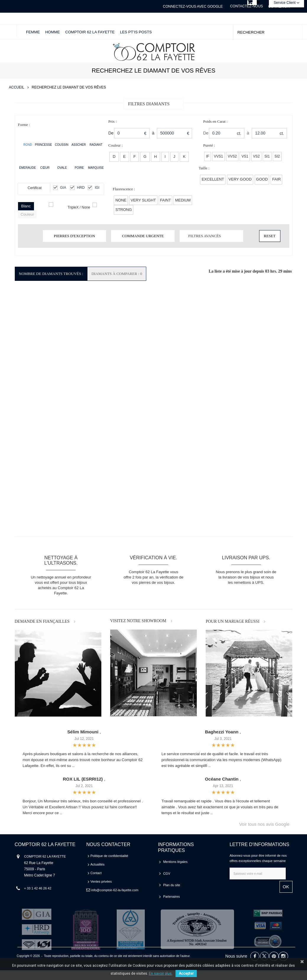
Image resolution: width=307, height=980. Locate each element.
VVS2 (232, 156)
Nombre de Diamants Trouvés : (51, 274)
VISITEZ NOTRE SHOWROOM (138, 621)
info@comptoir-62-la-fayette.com (115, 890)
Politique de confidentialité (109, 856)
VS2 (256, 156)
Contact (96, 873)
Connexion (279, 6)
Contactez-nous (247, 6)
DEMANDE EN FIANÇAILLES (42, 621)
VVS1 (219, 156)
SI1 (267, 156)
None (121, 200)
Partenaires (171, 887)
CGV (167, 870)
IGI (97, 188)
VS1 (245, 156)
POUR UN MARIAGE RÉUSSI (233, 621)
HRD (81, 188)
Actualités (98, 864)
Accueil (17, 87)
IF (208, 156)
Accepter (186, 974)
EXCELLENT (213, 179)
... (73, 766)
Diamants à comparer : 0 (117, 274)
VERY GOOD (240, 179)
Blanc (26, 206)
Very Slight (143, 200)
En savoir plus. (161, 974)
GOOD (262, 179)
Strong (124, 210)
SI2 (277, 156)
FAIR (276, 179)
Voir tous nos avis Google (264, 824)
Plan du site (172, 879)
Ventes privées (101, 881)
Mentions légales (175, 862)
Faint (166, 200)
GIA (63, 188)
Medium (183, 200)
